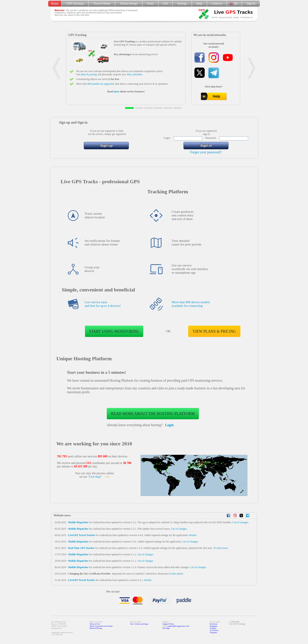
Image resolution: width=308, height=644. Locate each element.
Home (55, 4)
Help (199, 4)
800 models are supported (101, 84)
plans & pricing (89, 74)
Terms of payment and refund (101, 626)
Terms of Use (95, 624)
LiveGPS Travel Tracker (82, 535)
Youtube (213, 628)
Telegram (213, 632)
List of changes (240, 522)
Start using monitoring (114, 331)
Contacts (217, 4)
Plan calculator (135, 74)
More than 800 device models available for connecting (191, 304)
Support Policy (168, 624)
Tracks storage (129, 4)
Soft (165, 4)
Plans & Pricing (96, 628)
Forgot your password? (206, 152)
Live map (95, 477)
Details (193, 535)
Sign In (251, 4)
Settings (182, 4)
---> (107, 477)
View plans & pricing (214, 331)
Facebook (214, 624)
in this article (176, 574)
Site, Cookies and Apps (139, 624)
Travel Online (102, 4)
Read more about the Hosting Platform (153, 414)
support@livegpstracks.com (178, 626)
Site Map (166, 628)
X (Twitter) (214, 630)
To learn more (220, 548)
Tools (150, 4)
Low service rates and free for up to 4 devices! (103, 304)
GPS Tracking (75, 4)
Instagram (214, 626)
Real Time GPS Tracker (81, 548)
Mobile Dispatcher (78, 522)
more (116, 92)
